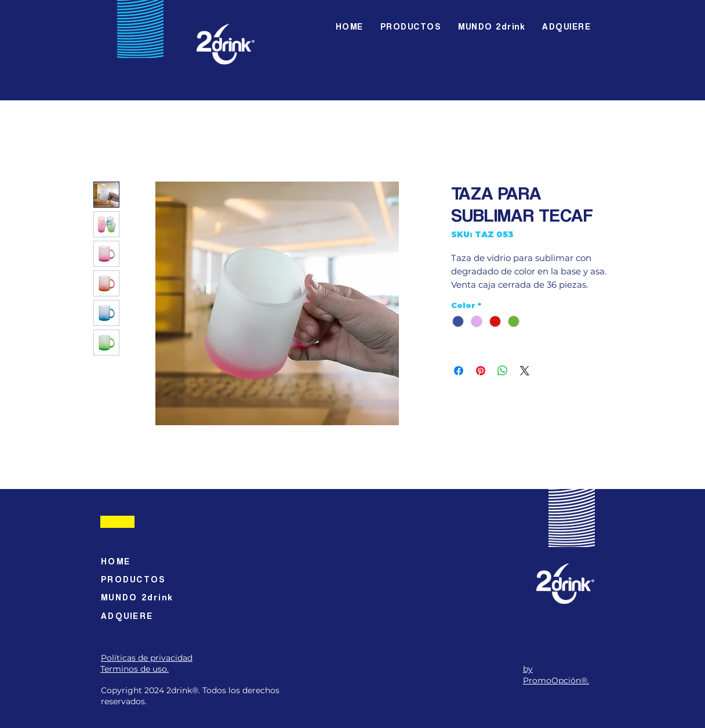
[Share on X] (525, 371)
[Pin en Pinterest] (481, 371)
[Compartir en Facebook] (459, 371)
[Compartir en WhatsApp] (503, 371)
